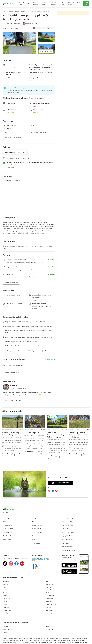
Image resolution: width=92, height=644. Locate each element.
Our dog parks (21, 4)
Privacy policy (8, 532)
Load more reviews (12, 372)
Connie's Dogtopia (32, 433)
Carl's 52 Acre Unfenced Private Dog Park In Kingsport (55, 435)
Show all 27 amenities (13, 137)
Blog (29, 4)
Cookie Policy (78, 642)
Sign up (86, 4)
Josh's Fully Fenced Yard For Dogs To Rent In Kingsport (78, 435)
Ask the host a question (14, 400)
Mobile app (36, 543)
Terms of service (9, 529)
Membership (37, 529)
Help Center (7, 539)
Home (34, 522)
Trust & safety (8, 525)
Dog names (36, 4)
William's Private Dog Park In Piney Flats (11, 434)
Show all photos (46, 51)
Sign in (79, 4)
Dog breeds (63, 4)
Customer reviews (38, 536)
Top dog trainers (54, 4)
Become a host (71, 4)
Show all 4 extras (11, 282)
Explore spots (37, 525)
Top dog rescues (44, 4)
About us (6, 522)
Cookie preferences (10, 536)
